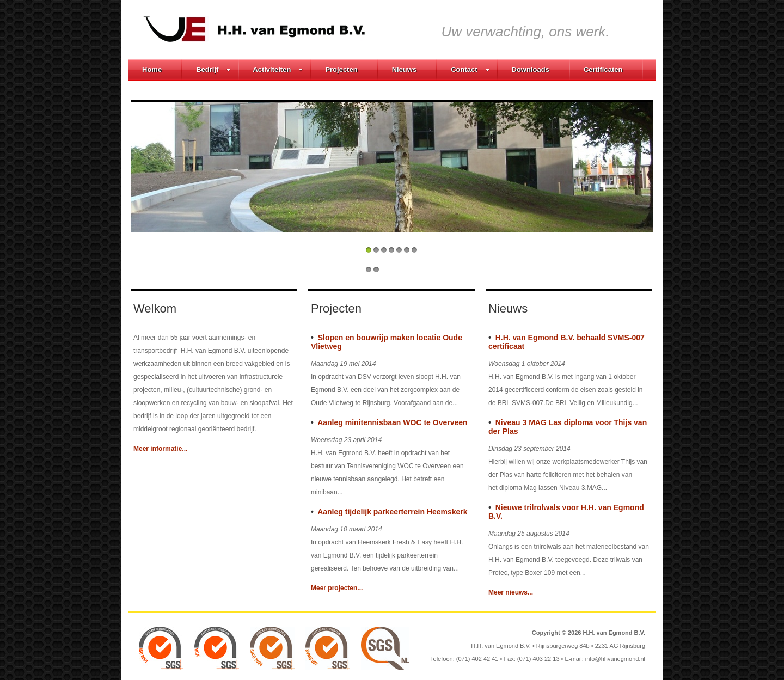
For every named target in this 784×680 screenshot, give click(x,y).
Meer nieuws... (511, 592)
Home (152, 69)
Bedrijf (213, 69)
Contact (470, 69)
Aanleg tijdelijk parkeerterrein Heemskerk (392, 512)
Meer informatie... (160, 449)
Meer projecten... (337, 588)
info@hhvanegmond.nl (615, 659)
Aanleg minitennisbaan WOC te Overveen (392, 422)
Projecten (341, 69)
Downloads (531, 69)
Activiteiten (278, 69)
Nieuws (405, 69)
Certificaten (603, 69)
